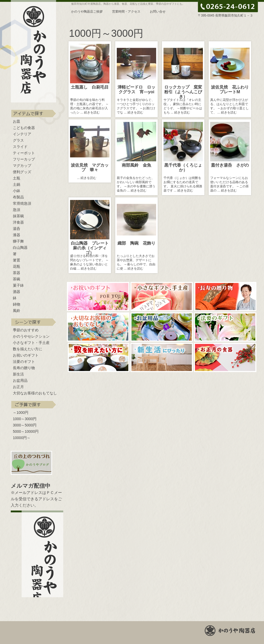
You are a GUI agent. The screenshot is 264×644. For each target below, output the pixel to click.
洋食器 (18, 222)
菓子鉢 (18, 285)
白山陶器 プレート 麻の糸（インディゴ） (92, 248)
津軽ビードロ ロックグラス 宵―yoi (138, 89)
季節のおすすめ (26, 330)
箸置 (17, 260)
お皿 (17, 121)
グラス (18, 140)
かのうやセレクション (31, 336)
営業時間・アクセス (126, 12)
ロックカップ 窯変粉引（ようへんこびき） (183, 92)
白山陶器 (20, 248)
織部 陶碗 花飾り (136, 243)
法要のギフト (24, 362)
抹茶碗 (18, 216)
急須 (17, 210)
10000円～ (22, 438)
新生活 (18, 374)
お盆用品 (20, 380)
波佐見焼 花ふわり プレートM (232, 89)
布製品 (18, 197)
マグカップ (22, 166)
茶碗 (17, 279)
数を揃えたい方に (28, 349)
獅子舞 (18, 241)
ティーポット (24, 153)
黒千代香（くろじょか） (183, 167)
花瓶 (17, 266)
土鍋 (17, 184)
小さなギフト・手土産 (31, 343)
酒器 (17, 292)
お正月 (18, 387)
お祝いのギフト (26, 355)
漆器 (17, 235)
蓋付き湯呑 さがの (230, 165)
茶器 (17, 273)
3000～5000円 (25, 425)
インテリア (22, 134)
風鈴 (17, 311)
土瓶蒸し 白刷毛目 (90, 87)
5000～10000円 (26, 431)
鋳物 (17, 304)
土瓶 (17, 178)
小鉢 (17, 191)
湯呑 (17, 229)
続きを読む (92, 112)
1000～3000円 (25, 419)
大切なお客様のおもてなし (35, 393)
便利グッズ (22, 172)
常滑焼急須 (22, 203)
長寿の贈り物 (24, 368)
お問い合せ (158, 12)
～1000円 (21, 413)
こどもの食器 (24, 128)
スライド (20, 147)
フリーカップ (24, 159)
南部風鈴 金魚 (136, 165)
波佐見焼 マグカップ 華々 (90, 167)
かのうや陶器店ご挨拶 (87, 12)
